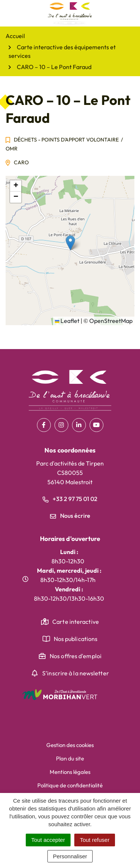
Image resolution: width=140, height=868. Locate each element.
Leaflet (67, 321)
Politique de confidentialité (70, 785)
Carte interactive (76, 622)
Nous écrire (70, 516)
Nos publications (76, 639)
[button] (70, 243)
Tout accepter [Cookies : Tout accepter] (48, 840)
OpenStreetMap (111, 321)
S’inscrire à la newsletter (76, 673)
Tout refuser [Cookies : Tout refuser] (95, 840)
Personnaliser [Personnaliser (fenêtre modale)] (70, 856)
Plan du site (70, 758)
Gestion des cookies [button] (70, 745)
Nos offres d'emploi (76, 656)
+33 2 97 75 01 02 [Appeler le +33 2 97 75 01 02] (70, 499)
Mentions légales (70, 772)
